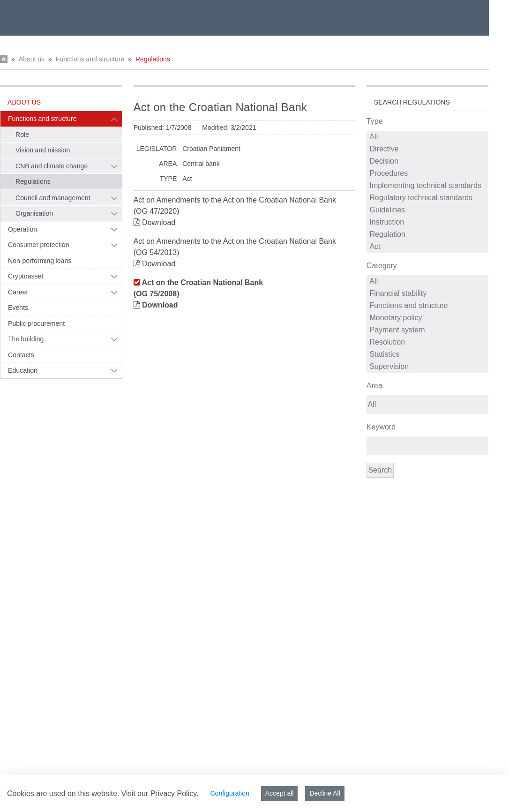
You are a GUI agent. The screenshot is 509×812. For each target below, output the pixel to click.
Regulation (428, 234)
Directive (428, 149)
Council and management (53, 198)
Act (428, 247)
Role (22, 135)
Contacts (21, 355)
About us (32, 59)
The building (26, 339)
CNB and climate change (52, 166)
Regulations (153, 59)
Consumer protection (39, 245)
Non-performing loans (40, 261)
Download (159, 222)
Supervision (428, 367)
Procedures (428, 173)
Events (18, 308)
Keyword (381, 427)
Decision (428, 161)
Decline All (325, 793)
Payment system (428, 330)
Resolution (428, 342)
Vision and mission (43, 150)
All (428, 137)
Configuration (229, 793)
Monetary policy (428, 318)
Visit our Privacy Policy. (160, 793)
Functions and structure (90, 59)
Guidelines (428, 210)
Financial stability (428, 293)
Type (375, 121)
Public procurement (36, 323)
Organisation (34, 213)
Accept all (280, 793)
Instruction (428, 222)
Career (18, 292)
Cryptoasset (26, 276)
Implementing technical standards (428, 186)
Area (374, 386)
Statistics (428, 354)
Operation (22, 229)
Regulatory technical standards (428, 198)
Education (23, 370)
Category (382, 266)
